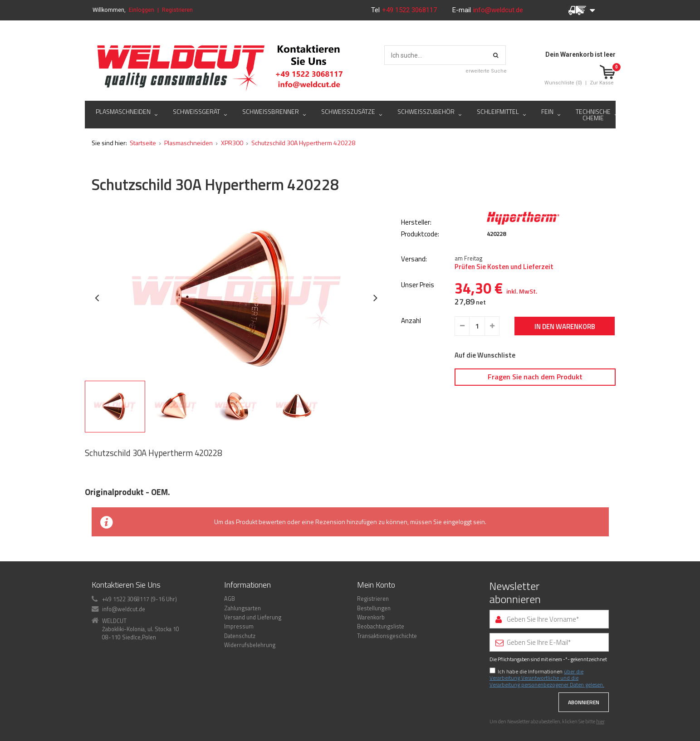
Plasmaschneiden (188, 143)
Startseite (143, 143)
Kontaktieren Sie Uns (126, 585)
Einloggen (142, 10)
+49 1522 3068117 (410, 10)
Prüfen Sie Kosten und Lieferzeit (504, 267)
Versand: (414, 259)
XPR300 (232, 143)
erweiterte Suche (486, 71)
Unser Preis (418, 285)
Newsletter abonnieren (515, 593)
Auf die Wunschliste (485, 355)
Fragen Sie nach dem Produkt (535, 377)
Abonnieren (584, 702)
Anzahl (411, 321)
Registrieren (177, 10)
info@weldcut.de (498, 10)
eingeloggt (458, 522)
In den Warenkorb (565, 326)
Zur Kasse (602, 83)
